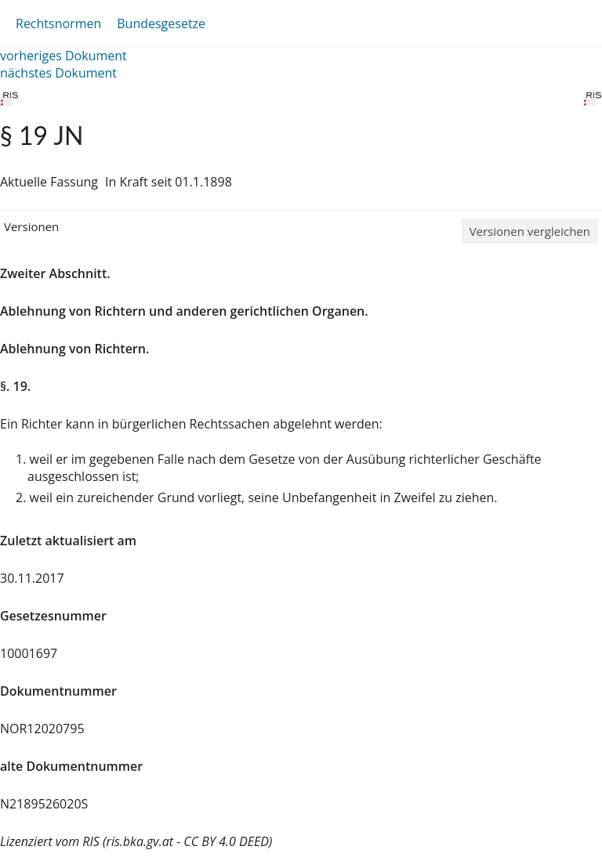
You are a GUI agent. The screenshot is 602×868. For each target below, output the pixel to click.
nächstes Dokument (58, 73)
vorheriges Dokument (63, 56)
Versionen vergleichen (530, 231)
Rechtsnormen (58, 24)
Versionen (31, 226)
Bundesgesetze (161, 24)
